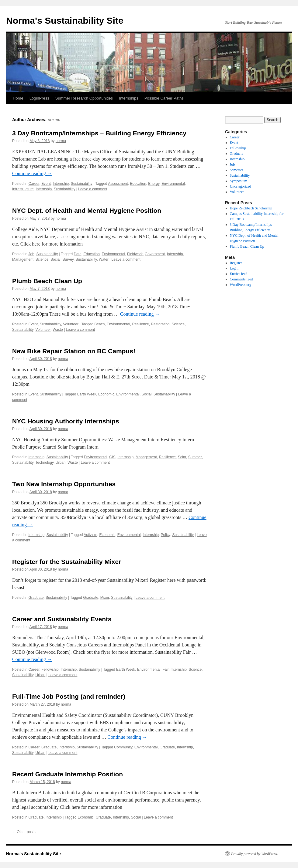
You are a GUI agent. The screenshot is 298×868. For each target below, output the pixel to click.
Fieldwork (135, 254)
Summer (195, 457)
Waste (58, 330)
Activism (90, 535)
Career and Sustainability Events (62, 619)
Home (18, 98)
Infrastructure (23, 189)
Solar (182, 457)
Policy (166, 535)
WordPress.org (241, 285)
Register (236, 263)
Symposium (239, 181)
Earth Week (87, 394)
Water (104, 259)
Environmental (173, 184)
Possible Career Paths (164, 98)
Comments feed (241, 279)
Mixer (105, 598)
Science (42, 259)
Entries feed (239, 274)
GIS (112, 457)
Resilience (140, 324)
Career (34, 184)
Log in (235, 268)
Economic (106, 394)
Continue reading (32, 173)
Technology (44, 463)
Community (123, 747)
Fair (165, 670)
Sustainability (82, 184)
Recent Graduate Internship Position (68, 774)
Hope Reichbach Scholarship (251, 208)
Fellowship (50, 670)
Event (46, 184)
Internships (129, 98)
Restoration (160, 324)
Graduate (36, 598)
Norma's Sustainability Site (65, 20)
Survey (68, 259)
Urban (61, 463)
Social (55, 259)
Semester (237, 170)
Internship (61, 184)
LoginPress (39, 98)
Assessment (118, 184)
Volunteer (71, 324)
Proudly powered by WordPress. (255, 854)
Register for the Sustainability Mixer (67, 562)
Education (138, 184)
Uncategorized (241, 186)
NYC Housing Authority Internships (66, 421)
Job (31, 254)
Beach (99, 324)
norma (54, 119)
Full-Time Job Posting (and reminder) (69, 696)
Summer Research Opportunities (84, 98)
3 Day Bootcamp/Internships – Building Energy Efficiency (99, 133)
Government (155, 254)
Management (23, 259)
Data (77, 254)
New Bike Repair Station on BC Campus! (74, 351)
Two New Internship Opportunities (64, 484)
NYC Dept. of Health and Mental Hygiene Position (87, 210)
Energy (154, 184)
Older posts (24, 832)
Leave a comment (93, 189)
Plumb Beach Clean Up (47, 281)
